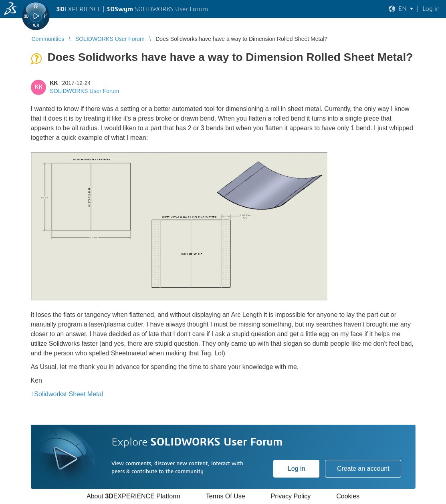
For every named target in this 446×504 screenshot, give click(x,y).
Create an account (363, 469)
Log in (297, 469)
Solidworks (49, 394)
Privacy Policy (291, 496)
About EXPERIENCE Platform (133, 496)
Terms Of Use (226, 496)
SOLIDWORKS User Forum (85, 91)
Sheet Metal (86, 394)
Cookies (348, 496)
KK (54, 83)
